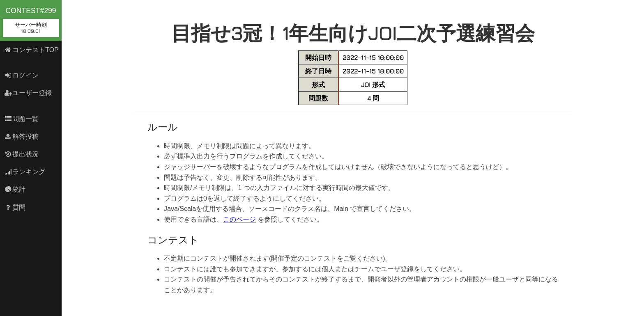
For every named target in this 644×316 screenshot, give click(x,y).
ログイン (22, 75)
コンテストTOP (31, 50)
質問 (15, 207)
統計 (15, 189)
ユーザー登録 (28, 93)
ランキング (25, 172)
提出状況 (22, 154)
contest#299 (31, 22)
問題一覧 (22, 119)
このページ (239, 219)
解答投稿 (22, 136)
